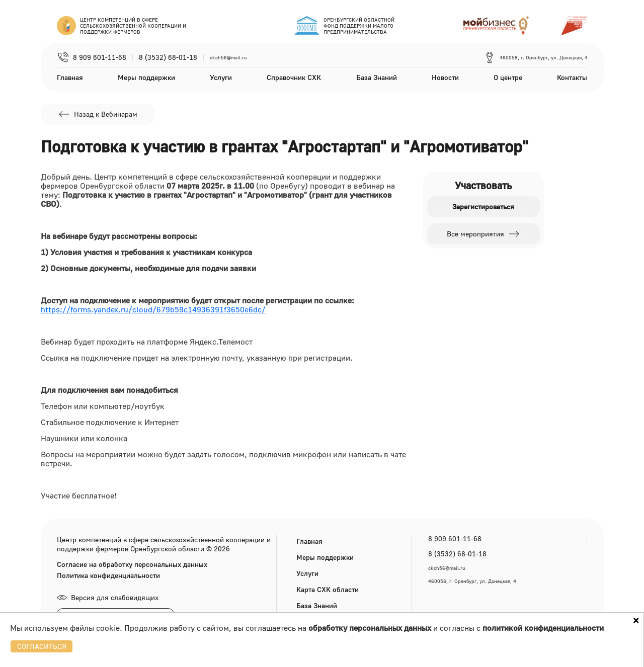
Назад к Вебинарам (98, 114)
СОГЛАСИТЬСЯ (42, 646)
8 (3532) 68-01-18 (168, 57)
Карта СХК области (328, 589)
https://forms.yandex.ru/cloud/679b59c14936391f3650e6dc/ (153, 309)
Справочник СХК (294, 77)
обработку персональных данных (370, 628)
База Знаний (377, 77)
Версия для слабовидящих (108, 597)
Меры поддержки (146, 77)
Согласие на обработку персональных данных (132, 564)
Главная (70, 77)
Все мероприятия (484, 234)
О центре (508, 77)
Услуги (221, 77)
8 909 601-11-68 (100, 57)
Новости (445, 77)
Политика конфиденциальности (108, 575)
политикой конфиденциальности (543, 628)
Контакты (572, 77)
